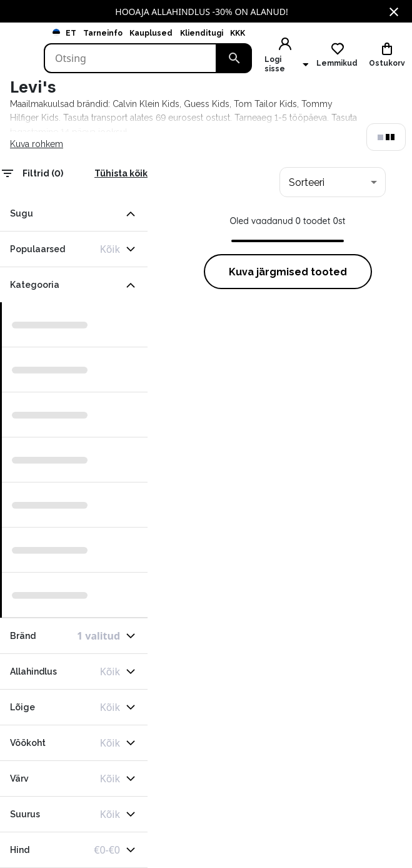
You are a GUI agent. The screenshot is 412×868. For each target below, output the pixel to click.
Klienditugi (202, 33)
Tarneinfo (103, 33)
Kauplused (151, 33)
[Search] (130, 58)
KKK (238, 33)
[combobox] (333, 182)
